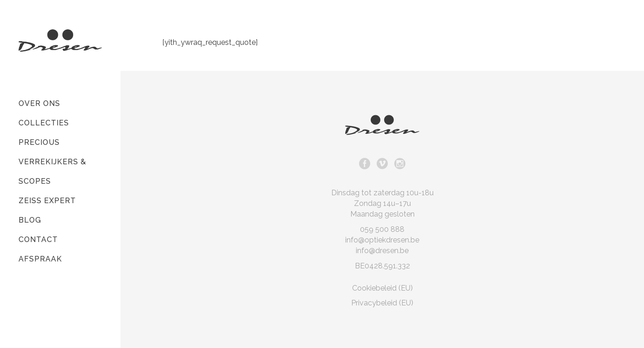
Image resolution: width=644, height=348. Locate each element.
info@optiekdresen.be (382, 240)
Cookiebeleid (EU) (382, 288)
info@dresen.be (382, 251)
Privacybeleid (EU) (382, 303)
